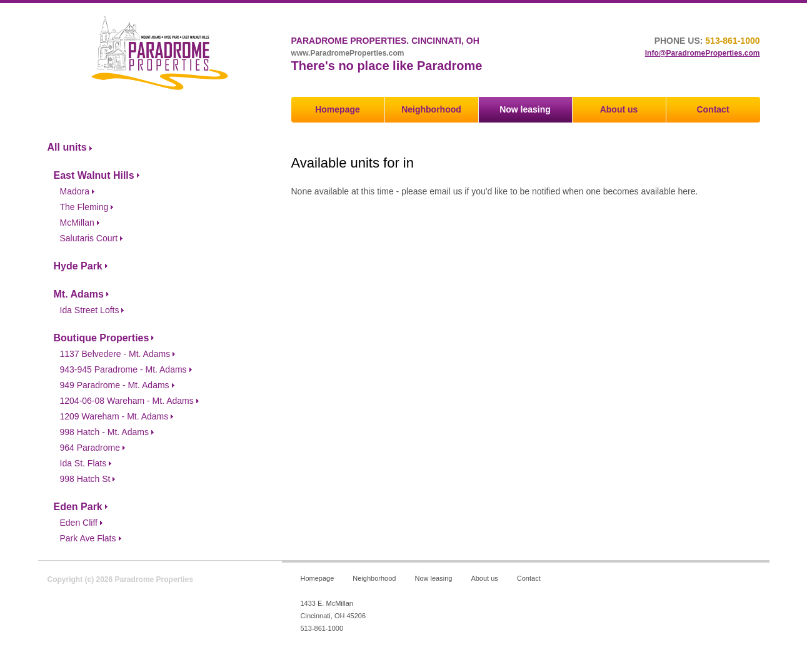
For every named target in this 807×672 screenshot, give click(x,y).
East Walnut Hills (94, 175)
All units (67, 147)
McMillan (77, 223)
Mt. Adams (79, 294)
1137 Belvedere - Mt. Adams (115, 354)
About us (619, 109)
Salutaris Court (89, 238)
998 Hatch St (85, 479)
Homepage (338, 109)
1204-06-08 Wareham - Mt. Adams (127, 401)
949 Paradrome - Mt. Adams (115, 385)
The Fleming (84, 207)
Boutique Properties (102, 338)
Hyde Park (78, 266)
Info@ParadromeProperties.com (703, 53)
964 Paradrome (90, 448)
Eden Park (78, 507)
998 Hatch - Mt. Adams (104, 432)
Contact (713, 109)
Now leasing (525, 109)
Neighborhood (431, 109)
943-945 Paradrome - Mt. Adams (123, 369)
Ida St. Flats (83, 463)
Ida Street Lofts (90, 310)
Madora (75, 191)
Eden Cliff (79, 523)
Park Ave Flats (88, 538)
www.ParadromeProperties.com (348, 53)
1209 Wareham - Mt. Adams (114, 416)
